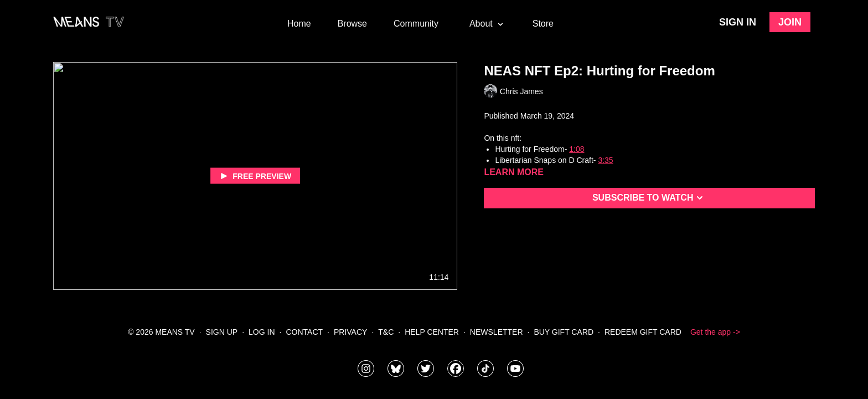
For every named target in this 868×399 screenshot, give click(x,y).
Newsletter (497, 332)
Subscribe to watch (650, 198)
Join (790, 22)
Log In (262, 332)
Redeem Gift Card (643, 332)
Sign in (738, 22)
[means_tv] (366, 369)
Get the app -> (715, 332)
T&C (386, 332)
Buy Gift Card (564, 332)
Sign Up (222, 332)
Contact (304, 332)
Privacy (350, 332)
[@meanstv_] (485, 369)
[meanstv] (456, 369)
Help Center (432, 332)
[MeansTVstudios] (396, 369)
